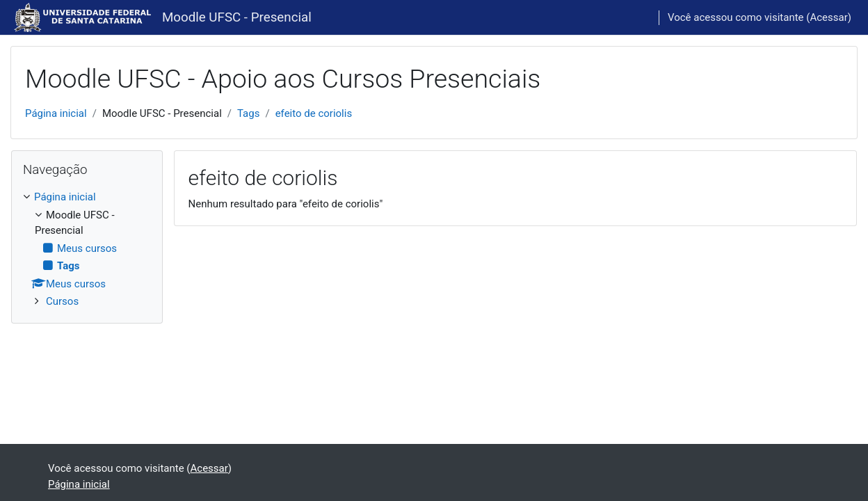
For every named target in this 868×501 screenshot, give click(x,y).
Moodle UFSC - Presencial (237, 17)
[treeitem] (87, 249)
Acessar (828, 17)
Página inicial (56, 113)
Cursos (62, 301)
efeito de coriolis (314, 113)
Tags (248, 113)
